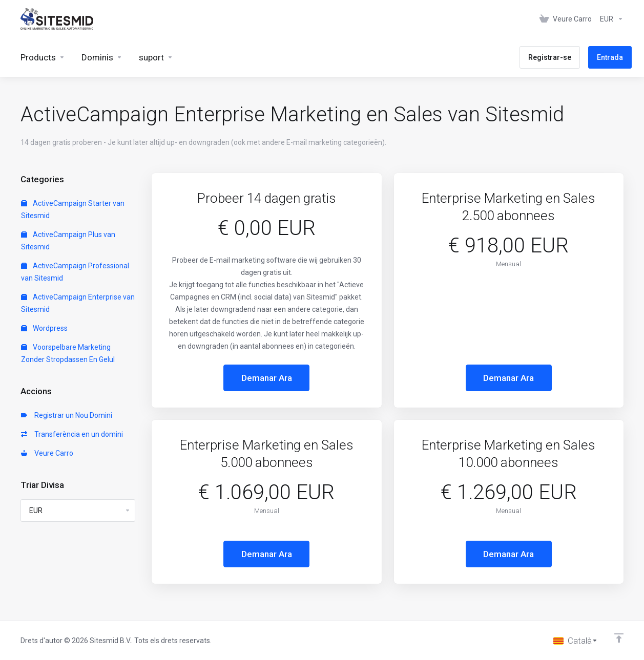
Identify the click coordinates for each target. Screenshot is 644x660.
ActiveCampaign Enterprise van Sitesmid (78, 303)
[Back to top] (619, 638)
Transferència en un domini (72, 434)
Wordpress (44, 328)
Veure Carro (47, 453)
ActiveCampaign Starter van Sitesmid (73, 209)
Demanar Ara (267, 378)
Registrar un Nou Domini (67, 415)
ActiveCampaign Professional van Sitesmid (75, 272)
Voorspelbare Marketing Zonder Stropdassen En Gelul (68, 353)
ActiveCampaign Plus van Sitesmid (68, 241)
